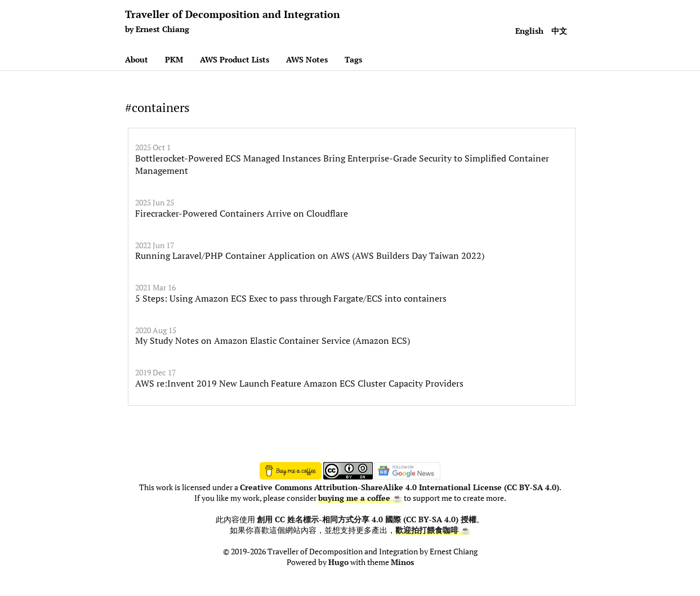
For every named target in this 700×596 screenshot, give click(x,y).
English (529, 31)
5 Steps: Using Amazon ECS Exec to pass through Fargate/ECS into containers (291, 298)
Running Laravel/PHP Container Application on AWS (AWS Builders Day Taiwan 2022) (310, 256)
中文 (559, 31)
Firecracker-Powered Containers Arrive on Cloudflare (242, 213)
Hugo (338, 562)
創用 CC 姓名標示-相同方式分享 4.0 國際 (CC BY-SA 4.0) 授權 (367, 519)
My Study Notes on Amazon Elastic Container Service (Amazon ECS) (273, 340)
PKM (174, 59)
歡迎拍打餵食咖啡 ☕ (433, 530)
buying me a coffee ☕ (360, 498)
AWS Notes (307, 59)
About (137, 59)
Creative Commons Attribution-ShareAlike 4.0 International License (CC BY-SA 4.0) (400, 487)
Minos (402, 562)
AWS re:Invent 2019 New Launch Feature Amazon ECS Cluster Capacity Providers (299, 383)
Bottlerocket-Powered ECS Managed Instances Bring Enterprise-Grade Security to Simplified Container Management (342, 164)
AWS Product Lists (235, 59)
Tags (353, 59)
